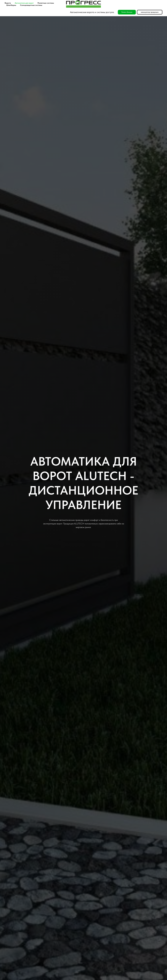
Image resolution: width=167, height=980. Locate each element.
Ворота (8, 3)
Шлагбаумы (11, 5)
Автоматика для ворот (24, 3)
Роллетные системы (46, 3)
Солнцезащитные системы (31, 5)
